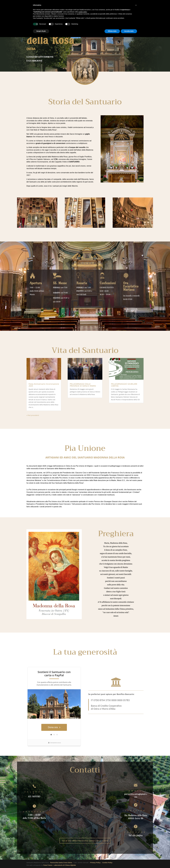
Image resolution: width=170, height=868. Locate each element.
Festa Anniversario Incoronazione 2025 (44, 385)
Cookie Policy (107, 863)
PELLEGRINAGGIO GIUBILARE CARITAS (124, 385)
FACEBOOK (136, 832)
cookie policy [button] (83, 12)
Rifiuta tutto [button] (112, 31)
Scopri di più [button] (41, 31)
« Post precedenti (33, 415)
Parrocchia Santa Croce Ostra (61, 863)
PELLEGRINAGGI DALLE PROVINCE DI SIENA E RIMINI (83, 385)
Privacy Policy (95, 863)
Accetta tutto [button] (129, 31)
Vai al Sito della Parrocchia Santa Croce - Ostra (85, 841)
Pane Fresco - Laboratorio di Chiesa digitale (60, 865)
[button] (136, 5)
